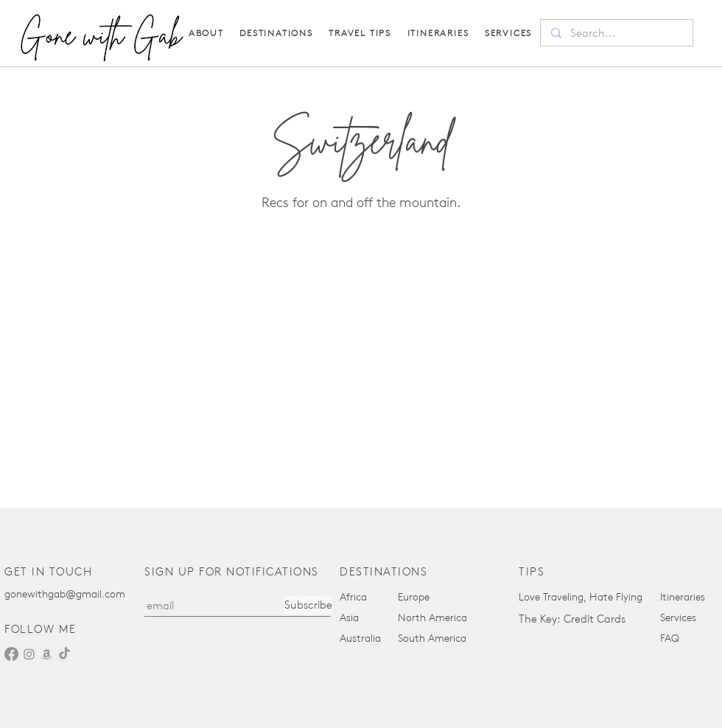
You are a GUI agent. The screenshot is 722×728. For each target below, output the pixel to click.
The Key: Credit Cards (572, 619)
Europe (414, 597)
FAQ (670, 638)
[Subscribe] (308, 605)
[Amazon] (47, 654)
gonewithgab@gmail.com (65, 594)
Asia (349, 618)
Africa (353, 597)
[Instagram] (29, 654)
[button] (360, 33)
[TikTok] (64, 654)
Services (678, 618)
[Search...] (616, 34)
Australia (360, 638)
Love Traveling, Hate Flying (581, 597)
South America (432, 638)
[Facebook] (11, 654)
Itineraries (683, 597)
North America (432, 618)
